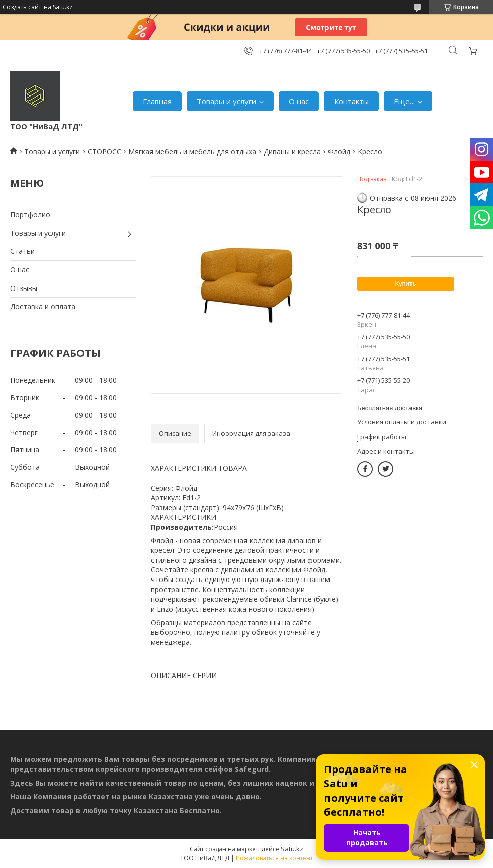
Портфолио (30, 214)
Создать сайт (22, 7)
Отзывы (24, 288)
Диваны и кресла (292, 152)
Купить (405, 284)
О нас (299, 101)
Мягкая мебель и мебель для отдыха (192, 152)
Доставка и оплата (43, 306)
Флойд (339, 152)
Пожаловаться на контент (274, 858)
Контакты (351, 101)
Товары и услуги (226, 101)
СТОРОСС (104, 152)
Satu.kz (292, 849)
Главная (157, 101)
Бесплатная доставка (390, 408)
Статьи (22, 251)
